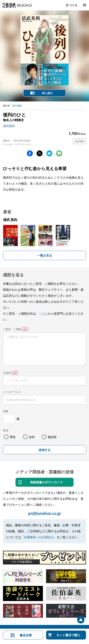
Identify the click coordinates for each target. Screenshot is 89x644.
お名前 (7, 373)
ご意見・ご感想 (12, 329)
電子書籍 (17, 106)
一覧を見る (45, 255)
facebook (30, 153)
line (59, 153)
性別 (6, 430)
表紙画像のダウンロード (46, 482)
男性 (13, 437)
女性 (32, 437)
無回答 (52, 437)
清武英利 (9, 126)
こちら (43, 313)
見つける (72, 5)
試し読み (47, 93)
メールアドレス (12, 392)
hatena (49, 153)
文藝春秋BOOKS (17, 5)
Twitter (40, 153)
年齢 (6, 411)
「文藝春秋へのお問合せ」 (39, 537)
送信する (45, 450)
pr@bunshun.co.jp (44, 513)
